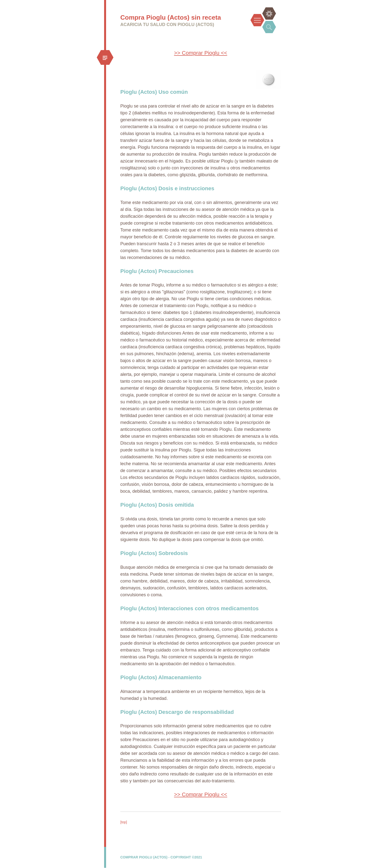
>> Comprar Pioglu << (201, 53)
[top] (124, 822)
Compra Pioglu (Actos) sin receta (171, 17)
